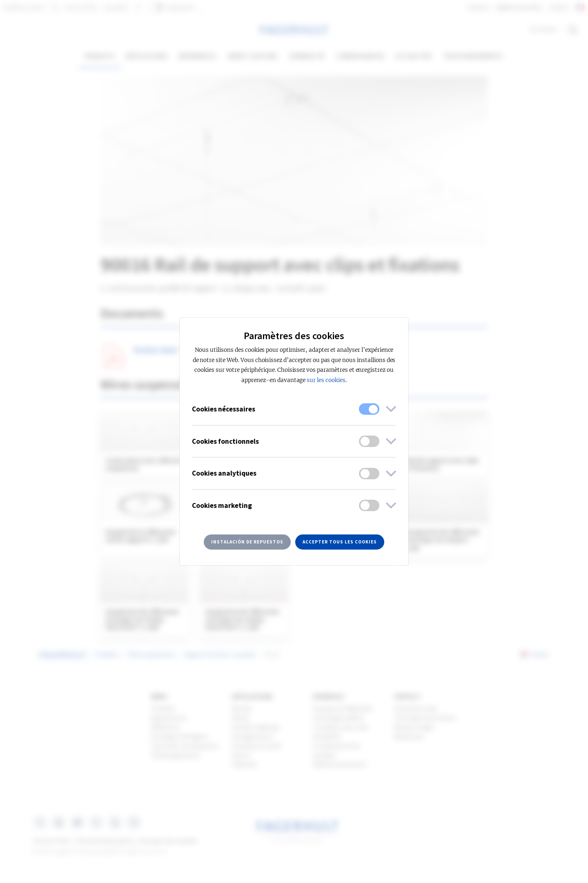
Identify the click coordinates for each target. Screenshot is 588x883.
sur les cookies (326, 380)
